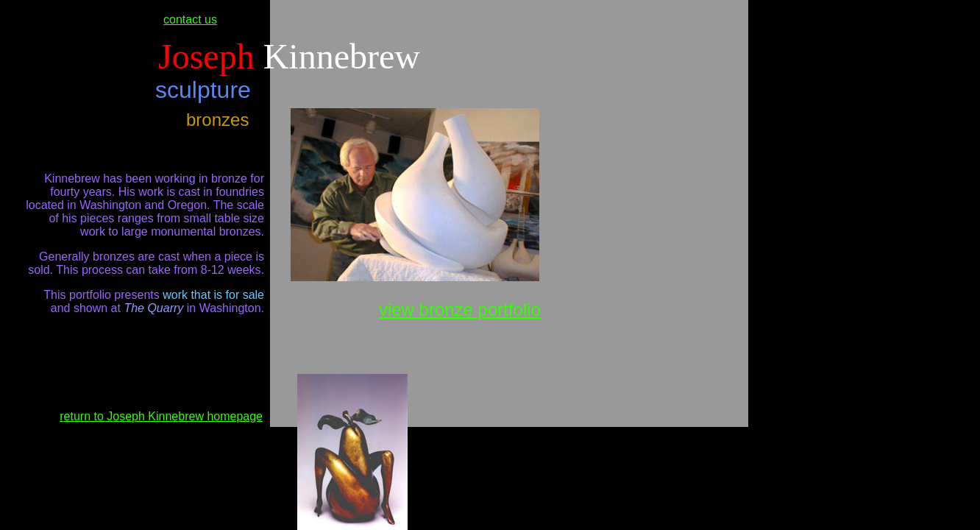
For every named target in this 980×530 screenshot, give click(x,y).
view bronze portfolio (460, 310)
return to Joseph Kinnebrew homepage (161, 416)
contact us (190, 20)
